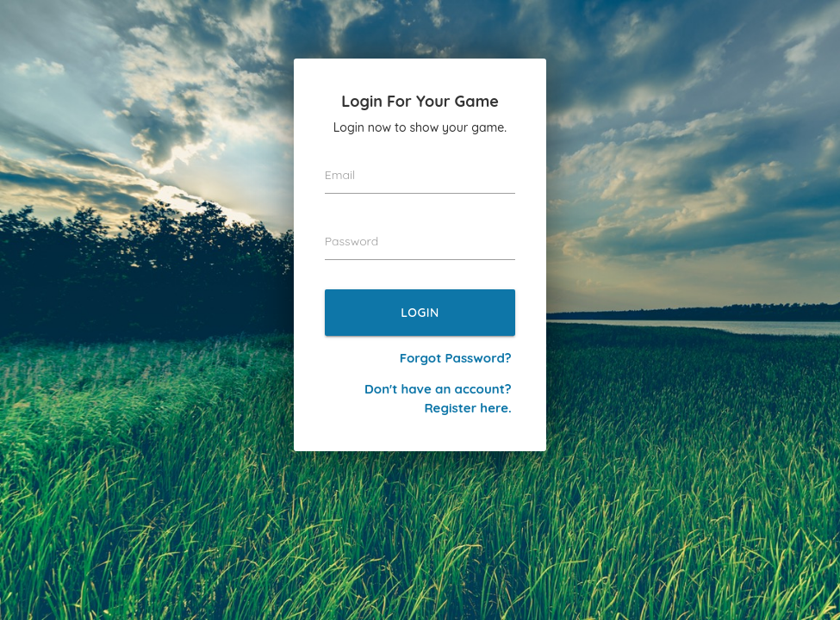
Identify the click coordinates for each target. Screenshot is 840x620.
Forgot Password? (456, 358)
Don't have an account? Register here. (438, 398)
